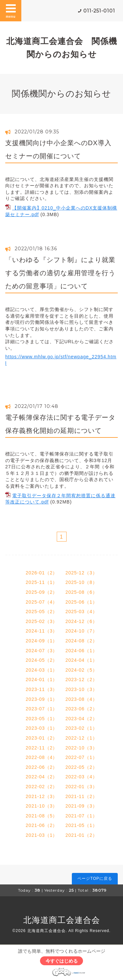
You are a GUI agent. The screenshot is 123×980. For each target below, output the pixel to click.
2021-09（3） (82, 806)
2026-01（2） (41, 573)
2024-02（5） (82, 670)
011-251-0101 (99, 11)
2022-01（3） (82, 787)
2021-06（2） (41, 825)
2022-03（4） (82, 777)
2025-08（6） (82, 592)
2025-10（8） (82, 582)
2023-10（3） (82, 689)
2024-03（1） (41, 670)
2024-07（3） (41, 651)
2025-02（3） (41, 621)
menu (11, 11)
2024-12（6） (82, 621)
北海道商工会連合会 (62, 920)
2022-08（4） (41, 757)
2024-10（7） (82, 631)
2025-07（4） (41, 602)
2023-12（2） (82, 679)
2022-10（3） (82, 748)
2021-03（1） (41, 835)
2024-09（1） (41, 641)
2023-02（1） (82, 728)
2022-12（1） (82, 738)
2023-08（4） (82, 699)
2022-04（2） (41, 777)
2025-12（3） (82, 573)
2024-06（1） (82, 651)
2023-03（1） (41, 728)
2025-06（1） (82, 602)
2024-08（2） (82, 641)
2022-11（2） (41, 748)
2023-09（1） (41, 699)
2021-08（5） (41, 816)
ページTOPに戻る (95, 879)
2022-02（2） (41, 787)
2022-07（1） (82, 757)
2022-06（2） (41, 767)
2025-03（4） (82, 612)
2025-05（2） (41, 612)
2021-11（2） (82, 796)
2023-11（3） (41, 689)
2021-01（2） (82, 835)
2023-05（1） (41, 719)
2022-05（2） (82, 767)
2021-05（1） (82, 825)
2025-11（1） (41, 582)
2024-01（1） (41, 679)
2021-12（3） (41, 796)
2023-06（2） (82, 709)
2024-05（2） (41, 660)
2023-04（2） (82, 719)
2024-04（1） (82, 660)
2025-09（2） (41, 592)
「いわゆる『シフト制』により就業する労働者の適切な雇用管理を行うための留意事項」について (60, 273)
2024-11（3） (41, 631)
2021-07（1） (82, 816)
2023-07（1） (41, 709)
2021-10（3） (41, 806)
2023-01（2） (41, 738)
